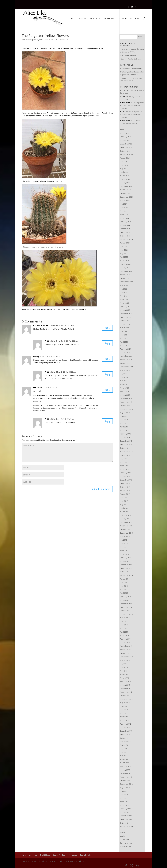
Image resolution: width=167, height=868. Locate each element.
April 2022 (124, 299)
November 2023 (126, 232)
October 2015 (125, 572)
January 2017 (125, 519)
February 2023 (126, 264)
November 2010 (126, 777)
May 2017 (124, 505)
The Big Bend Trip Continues (131, 68)
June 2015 (124, 586)
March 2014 (125, 635)
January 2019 (125, 437)
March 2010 (125, 805)
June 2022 (124, 292)
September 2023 (126, 239)
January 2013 (125, 685)
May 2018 (124, 462)
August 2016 (125, 536)
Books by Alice (135, 18)
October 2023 (125, 236)
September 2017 (126, 490)
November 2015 (126, 568)
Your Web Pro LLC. (81, 861)
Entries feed (125, 839)
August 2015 (125, 579)
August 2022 (125, 285)
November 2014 (126, 607)
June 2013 (124, 667)
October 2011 (125, 738)
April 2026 (124, 130)
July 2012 (124, 706)
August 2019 (125, 413)
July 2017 (124, 498)
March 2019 (125, 430)
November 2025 (126, 147)
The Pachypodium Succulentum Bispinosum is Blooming (132, 105)
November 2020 (126, 360)
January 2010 (125, 812)
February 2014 (126, 639)
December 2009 (126, 816)
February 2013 (126, 681)
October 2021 (125, 321)
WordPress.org (126, 846)
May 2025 (124, 169)
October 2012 (125, 696)
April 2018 (124, 466)
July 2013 (124, 664)
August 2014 (125, 618)
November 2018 (126, 445)
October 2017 (125, 487)
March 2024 (125, 218)
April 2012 (124, 717)
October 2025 (125, 151)
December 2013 (126, 646)
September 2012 (126, 699)
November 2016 (126, 526)
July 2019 (124, 416)
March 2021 (125, 345)
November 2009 (126, 819)
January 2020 (125, 395)
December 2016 (126, 522)
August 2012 (125, 703)
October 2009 (125, 823)
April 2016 (124, 551)
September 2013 (126, 657)
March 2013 (125, 678)
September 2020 (126, 367)
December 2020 (126, 356)
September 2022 (126, 282)
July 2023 (124, 246)
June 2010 (124, 795)
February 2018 (126, 473)
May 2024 (124, 211)
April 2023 (124, 257)
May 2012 (124, 713)
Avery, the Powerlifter (128, 55)
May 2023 (124, 254)
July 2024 (124, 204)
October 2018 (125, 448)
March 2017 (125, 512)
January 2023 (125, 268)
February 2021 (126, 349)
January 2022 (125, 310)
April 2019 (124, 427)
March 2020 (125, 388)
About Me (83, 18)
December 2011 (126, 731)
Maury (36, 356)
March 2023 (125, 261)
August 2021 (125, 328)
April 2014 (124, 632)
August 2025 (125, 158)
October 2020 (125, 363)
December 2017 (126, 480)
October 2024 (125, 193)
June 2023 (124, 250)
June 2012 (124, 710)
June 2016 (124, 544)
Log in (122, 836)
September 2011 (126, 742)
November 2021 (126, 317)
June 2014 (124, 625)
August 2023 (125, 243)
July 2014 (124, 621)
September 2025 (126, 154)
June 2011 (124, 752)
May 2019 (124, 423)
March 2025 (125, 176)
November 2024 (126, 190)
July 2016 (124, 540)
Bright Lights (95, 18)
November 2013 (126, 650)
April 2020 (124, 384)
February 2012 (126, 724)
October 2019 (125, 406)
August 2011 (125, 745)
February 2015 (126, 597)
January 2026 (125, 140)
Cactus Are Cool (109, 18)
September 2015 (126, 575)
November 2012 (126, 692)
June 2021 (124, 335)
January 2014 (125, 643)
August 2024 (125, 200)
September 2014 (126, 614)
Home (74, 18)
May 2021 (124, 338)
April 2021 (124, 342)
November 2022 (126, 275)
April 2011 (124, 759)
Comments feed (126, 843)
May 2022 (124, 296)
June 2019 (124, 420)
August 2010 (125, 788)
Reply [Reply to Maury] (107, 359)
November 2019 (126, 402)
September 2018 (126, 452)
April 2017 (124, 508)
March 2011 (125, 763)
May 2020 (124, 381)
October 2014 (125, 611)
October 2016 (125, 529)
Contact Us (122, 18)
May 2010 (124, 798)
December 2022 (126, 271)
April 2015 (124, 593)
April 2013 (124, 674)
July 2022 (124, 289)
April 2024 (124, 215)
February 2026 (126, 137)
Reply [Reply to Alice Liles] (107, 343)
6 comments (63, 40)
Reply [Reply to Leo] (107, 390)
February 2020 (126, 391)
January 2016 (125, 561)
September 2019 (126, 409)
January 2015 (125, 600)
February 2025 (126, 179)
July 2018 (124, 459)
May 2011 (124, 756)
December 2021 (126, 314)
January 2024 (125, 225)
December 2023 (126, 229)
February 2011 (126, 766)
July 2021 (124, 331)
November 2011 (126, 734)
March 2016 (125, 554)
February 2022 (126, 307)
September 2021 (126, 324)
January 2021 (125, 353)
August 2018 (125, 455)
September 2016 (126, 533)
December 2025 (126, 144)
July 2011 (124, 749)
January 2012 (125, 727)
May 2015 (124, 589)
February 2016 (126, 558)
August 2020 (125, 370)
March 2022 (125, 303)
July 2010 (124, 791)
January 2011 (125, 770)
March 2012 (125, 720)
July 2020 (124, 374)
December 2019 (126, 398)
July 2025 (124, 162)
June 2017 (124, 501)
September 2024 (126, 197)
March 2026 (125, 133)
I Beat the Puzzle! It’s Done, (130, 59)
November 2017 (126, 483)
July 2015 (124, 582)
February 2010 (126, 809)
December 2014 (126, 604)
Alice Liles (28, 40)
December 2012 (126, 689)
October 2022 (125, 278)
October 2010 (125, 780)
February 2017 (126, 515)
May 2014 (124, 628)
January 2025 (125, 183)
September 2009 (126, 826)
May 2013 (124, 671)
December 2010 (126, 773)
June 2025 (124, 165)
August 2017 (125, 494)
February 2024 (126, 222)
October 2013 (125, 653)
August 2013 (125, 660)
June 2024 (124, 207)
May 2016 (124, 547)
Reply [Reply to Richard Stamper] (107, 328)
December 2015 (126, 565)
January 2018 (125, 476)
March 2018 (125, 469)
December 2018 (126, 441)
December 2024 (126, 186)
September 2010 (126, 784)
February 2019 (126, 434)
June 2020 (124, 377)
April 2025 (124, 172)
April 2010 (124, 802)
